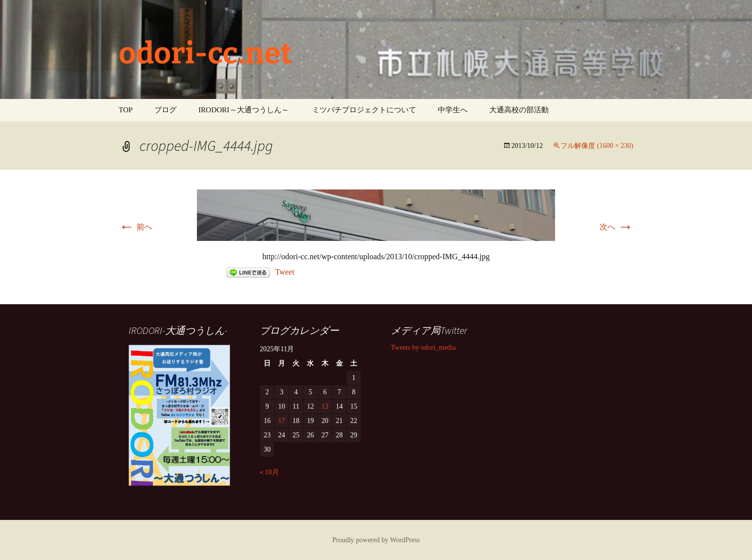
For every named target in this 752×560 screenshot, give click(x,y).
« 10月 (269, 472)
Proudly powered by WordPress (376, 540)
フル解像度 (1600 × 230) (597, 146)
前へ (136, 227)
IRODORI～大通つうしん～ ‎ (244, 110)
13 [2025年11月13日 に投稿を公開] (325, 406)
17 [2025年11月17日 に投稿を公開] (282, 421)
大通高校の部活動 (519, 110)
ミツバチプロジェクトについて (364, 110)
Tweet (285, 272)
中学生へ (453, 110)
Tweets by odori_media (423, 348)
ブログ (165, 110)
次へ (616, 227)
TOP (126, 110)
